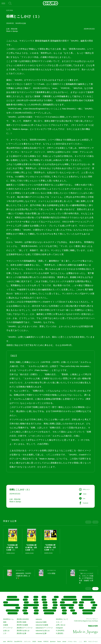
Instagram (59, 628)
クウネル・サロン (72, 642)
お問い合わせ (61, 625)
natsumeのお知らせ (43, 631)
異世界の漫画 (22, 622)
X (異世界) (60, 633)
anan (4, 642)
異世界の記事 (22, 633)
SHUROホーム (8, 619)
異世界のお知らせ (23, 631)
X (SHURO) (60, 631)
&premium (53, 642)
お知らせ (6, 631)
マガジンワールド (93, 642)
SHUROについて (62, 619)
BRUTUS (10, 642)
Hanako (40, 642)
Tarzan (59, 642)
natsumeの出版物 (42, 625)
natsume (39, 619)
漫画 (5, 622)
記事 (5, 633)
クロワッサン (27, 642)
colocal (64, 642)
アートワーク (8, 628)
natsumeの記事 (41, 633)
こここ (80, 642)
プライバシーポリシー (92, 619)
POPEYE (46, 642)
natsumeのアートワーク (44, 628)
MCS (85, 642)
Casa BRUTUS (18, 642)
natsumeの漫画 (41, 622)
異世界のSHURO (23, 619)
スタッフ (59, 622)
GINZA (34, 642)
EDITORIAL (10, 11)
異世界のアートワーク (25, 628)
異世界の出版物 (22, 625)
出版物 (6, 625)
